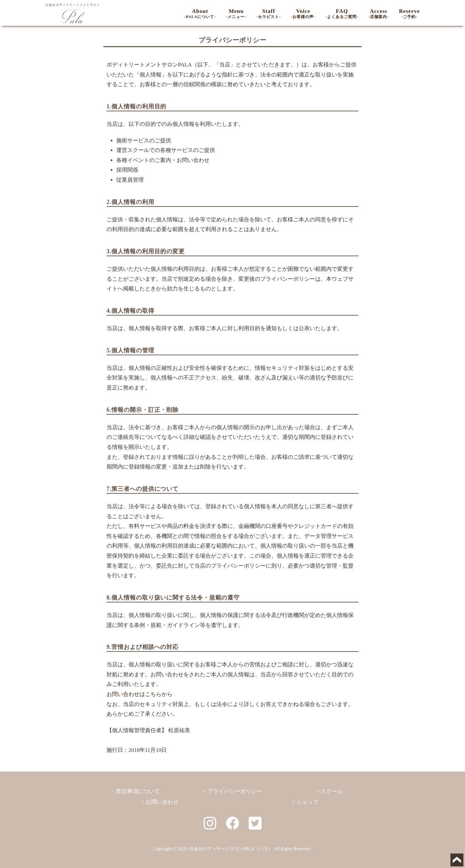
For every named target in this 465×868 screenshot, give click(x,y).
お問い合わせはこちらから (139, 694)
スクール (332, 791)
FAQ (342, 14)
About (200, 14)
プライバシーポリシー (235, 791)
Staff (269, 14)
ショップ (307, 802)
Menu (236, 14)
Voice (303, 14)
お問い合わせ (162, 802)
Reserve (409, 14)
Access (378, 14)
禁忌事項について (138, 791)
